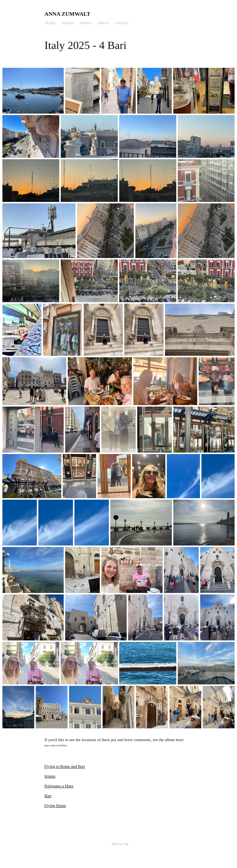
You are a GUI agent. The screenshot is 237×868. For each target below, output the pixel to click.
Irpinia (50, 776)
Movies (68, 23)
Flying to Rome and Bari (65, 766)
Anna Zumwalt (68, 14)
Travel (50, 23)
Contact (122, 23)
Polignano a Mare (59, 786)
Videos (103, 23)
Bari (48, 796)
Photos (86, 23)
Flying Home (55, 805)
